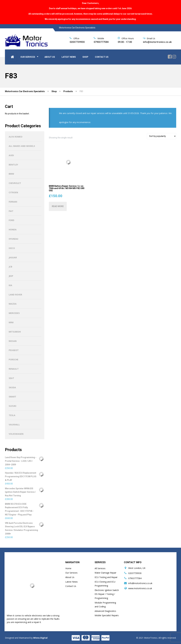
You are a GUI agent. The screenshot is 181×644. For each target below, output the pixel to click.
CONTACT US (102, 57)
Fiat (11, 211)
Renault (14, 369)
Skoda (12, 387)
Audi (11, 155)
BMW (11, 174)
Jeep (11, 276)
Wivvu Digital (40, 638)
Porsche (14, 359)
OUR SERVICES (28, 57)
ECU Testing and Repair (106, 577)
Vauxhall (14, 425)
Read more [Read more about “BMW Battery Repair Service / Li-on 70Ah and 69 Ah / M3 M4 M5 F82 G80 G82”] (58, 206)
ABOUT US (50, 57)
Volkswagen (16, 434)
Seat (11, 378)
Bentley (13, 165)
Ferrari (13, 202)
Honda (13, 230)
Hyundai (13, 239)
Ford (11, 220)
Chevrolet (15, 183)
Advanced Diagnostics (105, 611)
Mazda (13, 304)
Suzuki (12, 406)
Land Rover (15, 295)
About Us (70, 577)
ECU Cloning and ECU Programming (105, 584)
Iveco (12, 248)
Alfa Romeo (16, 137)
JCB (10, 267)
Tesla (12, 415)
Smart (12, 397)
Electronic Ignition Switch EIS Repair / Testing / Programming (107, 594)
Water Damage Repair (105, 573)
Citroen (13, 192)
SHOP (85, 57)
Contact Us (71, 586)
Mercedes (14, 313)
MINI (11, 322)
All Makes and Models (22, 146)
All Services (100, 568)
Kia (10, 285)
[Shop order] (162, 136)
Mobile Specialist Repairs (107, 615)
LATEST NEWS (69, 57)
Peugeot (14, 350)
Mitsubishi (15, 332)
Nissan (13, 341)
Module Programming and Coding (105, 605)
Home (68, 568)
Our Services (71, 573)
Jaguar (13, 257)
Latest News (71, 582)
